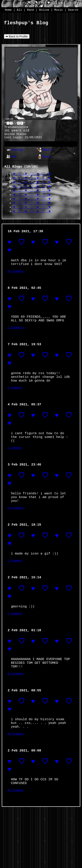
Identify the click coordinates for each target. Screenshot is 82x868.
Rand (31, 10)
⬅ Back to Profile (17, 37)
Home (8, 10)
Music (59, 10)
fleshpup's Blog (26, 24)
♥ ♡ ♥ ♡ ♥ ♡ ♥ (32, 179)
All (20, 10)
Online (44, 10)
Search (73, 10)
